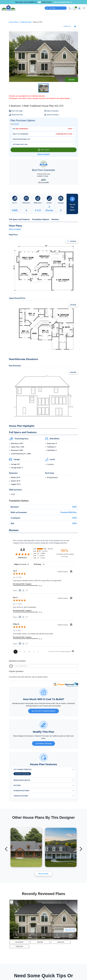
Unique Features (21, 796)
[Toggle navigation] (84, 8)
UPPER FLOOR (19, 948)
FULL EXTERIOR (19, 943)
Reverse (72, 80)
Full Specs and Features (19, 219)
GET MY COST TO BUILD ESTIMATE (44, 711)
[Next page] (38, 652)
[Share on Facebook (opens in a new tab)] (20, 591)
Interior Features (21, 791)
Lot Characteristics (23, 769)
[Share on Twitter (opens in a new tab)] (23, 591)
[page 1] (16, 652)
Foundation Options (41, 219)
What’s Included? (43, 154)
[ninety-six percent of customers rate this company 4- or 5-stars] (65, 553)
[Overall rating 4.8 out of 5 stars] (23, 554)
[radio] (44, 549)
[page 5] (34, 652)
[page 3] (25, 652)
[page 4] (29, 652)
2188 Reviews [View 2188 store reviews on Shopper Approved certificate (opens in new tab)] (25, 558)
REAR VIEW (40, 943)
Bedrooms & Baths (22, 780)
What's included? (15, 229)
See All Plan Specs (72, 204)
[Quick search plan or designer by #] (56, 8)
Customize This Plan (43, 744)
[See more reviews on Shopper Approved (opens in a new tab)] (27, 591)
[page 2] (20, 652)
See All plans (43, 874)
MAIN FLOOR (61, 943)
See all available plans (63, 2)
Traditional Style (26, 22)
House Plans (14, 22)
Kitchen (17, 785)
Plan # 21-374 (70, 930)
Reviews (55, 219)
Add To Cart (44, 150)
